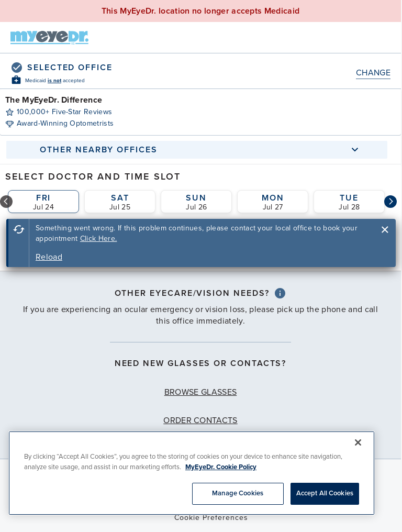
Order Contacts (200, 420)
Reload (49, 257)
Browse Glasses (200, 392)
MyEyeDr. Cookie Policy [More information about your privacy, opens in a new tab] (221, 467)
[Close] (358, 442)
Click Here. (99, 239)
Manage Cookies (238, 493)
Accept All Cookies (325, 493)
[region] (192, 473)
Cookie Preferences (211, 518)
